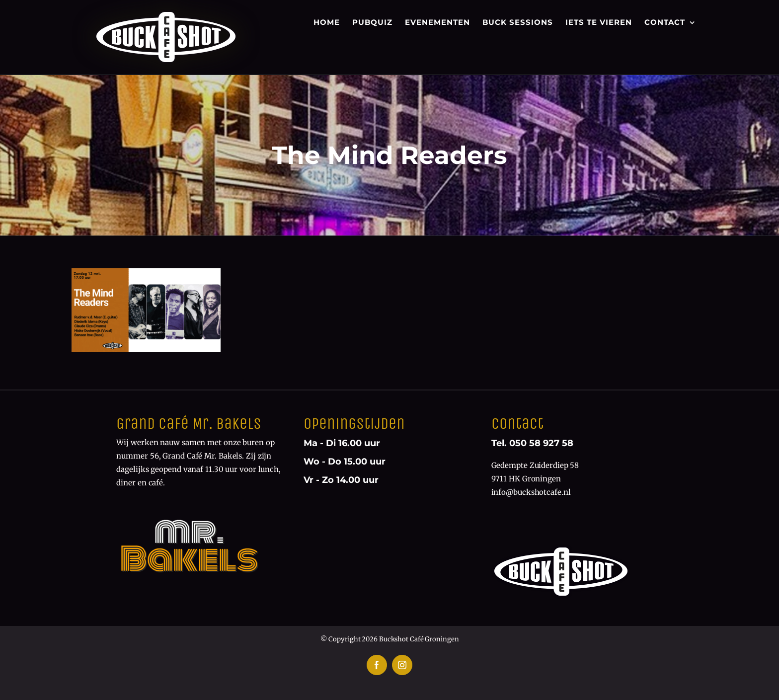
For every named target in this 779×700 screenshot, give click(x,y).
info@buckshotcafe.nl (531, 492)
